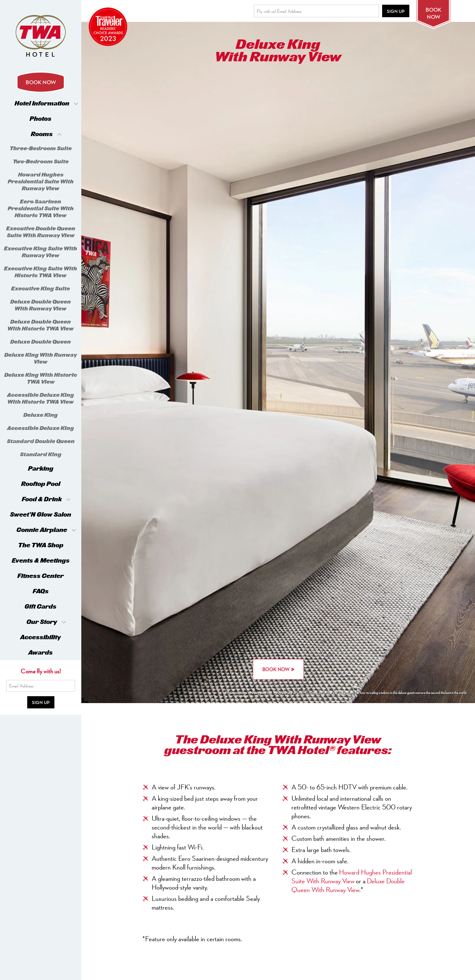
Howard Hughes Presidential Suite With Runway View (41, 181)
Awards (41, 653)
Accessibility (41, 637)
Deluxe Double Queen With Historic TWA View (41, 325)
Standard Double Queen (41, 441)
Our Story (42, 622)
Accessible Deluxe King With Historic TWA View (41, 398)
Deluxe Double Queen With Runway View (41, 305)
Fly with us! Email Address (279, 11)
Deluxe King (41, 415)
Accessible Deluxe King (41, 428)
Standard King (41, 454)
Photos (41, 119)
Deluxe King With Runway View (41, 358)
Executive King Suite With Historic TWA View (41, 272)
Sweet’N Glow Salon (41, 515)
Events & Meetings (41, 561)
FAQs (41, 591)
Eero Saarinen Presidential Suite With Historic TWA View (41, 208)
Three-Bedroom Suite (41, 148)
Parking (41, 469)
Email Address (21, 686)
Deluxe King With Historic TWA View (41, 378)
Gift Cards (41, 607)
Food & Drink (42, 499)
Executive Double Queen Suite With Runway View (41, 232)
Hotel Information (42, 103)
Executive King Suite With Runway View (41, 252)
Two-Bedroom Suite (41, 161)
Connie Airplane (42, 530)
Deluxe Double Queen (41, 342)
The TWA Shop (41, 545)
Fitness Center (41, 576)
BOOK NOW (276, 669)
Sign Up (41, 702)
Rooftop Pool (41, 484)
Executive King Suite (41, 288)
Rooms (42, 134)
